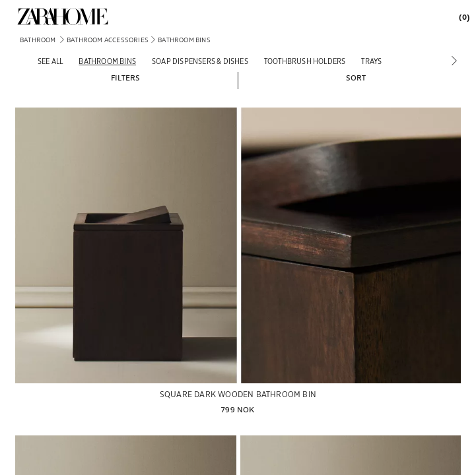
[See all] (50, 61)
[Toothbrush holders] (305, 61)
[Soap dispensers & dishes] (200, 61)
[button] (125, 77)
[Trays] (371, 61)
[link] (63, 16)
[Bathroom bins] (107, 61)
